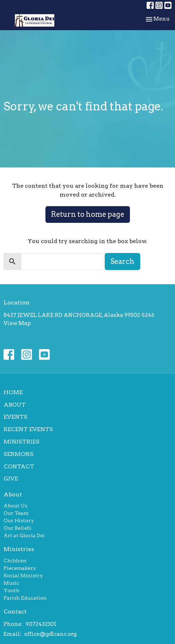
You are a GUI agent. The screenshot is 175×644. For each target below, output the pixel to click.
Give (11, 478)
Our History (19, 521)
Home (13, 392)
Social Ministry (23, 576)
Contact (19, 466)
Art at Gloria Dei (24, 535)
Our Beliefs (17, 528)
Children (15, 561)
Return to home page (88, 214)
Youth (12, 590)
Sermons (18, 454)
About (15, 405)
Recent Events (28, 429)
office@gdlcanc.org (50, 634)
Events (15, 417)
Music (11, 583)
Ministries (21, 442)
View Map (17, 323)
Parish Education (25, 598)
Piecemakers (20, 568)
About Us (15, 506)
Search (122, 262)
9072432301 (41, 624)
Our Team (16, 513)
